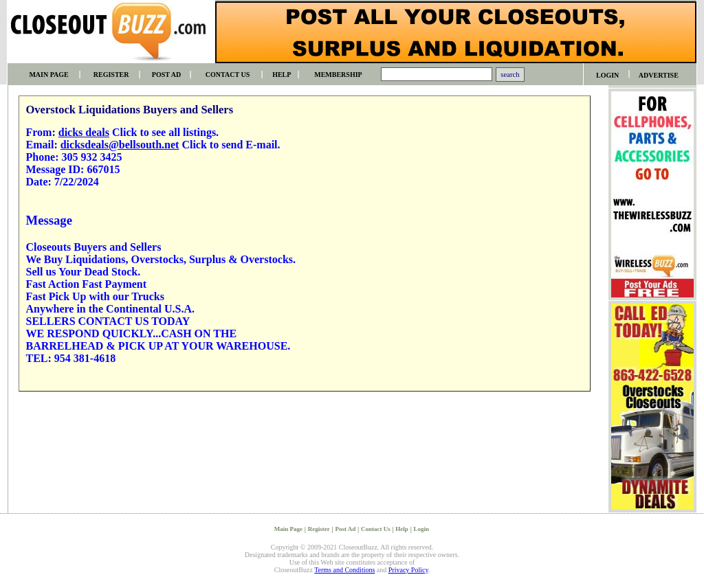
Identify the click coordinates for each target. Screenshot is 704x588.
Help (402, 529)
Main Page (288, 529)
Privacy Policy (408, 570)
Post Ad (345, 529)
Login (422, 529)
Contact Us (376, 529)
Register (319, 529)
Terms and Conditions (344, 570)
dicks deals (84, 132)
